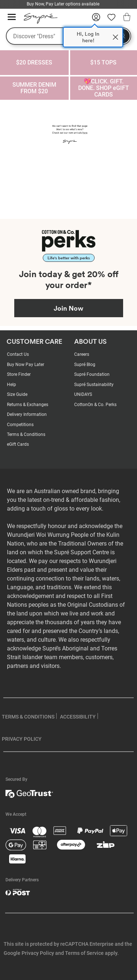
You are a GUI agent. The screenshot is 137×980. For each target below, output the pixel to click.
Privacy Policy (38, 953)
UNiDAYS (83, 394)
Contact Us (18, 354)
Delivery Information (27, 414)
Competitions (20, 425)
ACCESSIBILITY (78, 717)
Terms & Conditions (26, 434)
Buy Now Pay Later (26, 365)
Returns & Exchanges (28, 405)
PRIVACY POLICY (22, 739)
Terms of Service (84, 953)
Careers (82, 354)
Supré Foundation (92, 374)
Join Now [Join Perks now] (68, 308)
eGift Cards (18, 444)
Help (12, 385)
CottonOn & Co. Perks (95, 405)
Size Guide (17, 394)
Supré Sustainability (94, 385)
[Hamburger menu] (12, 17)
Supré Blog (85, 365)
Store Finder (19, 374)
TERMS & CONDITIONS (28, 717)
